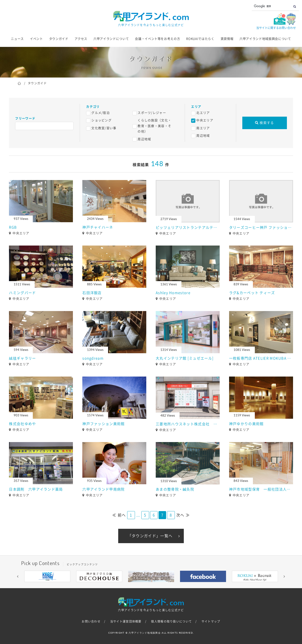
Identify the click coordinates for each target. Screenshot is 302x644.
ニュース (17, 39)
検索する (265, 123)
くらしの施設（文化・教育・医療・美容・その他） (154, 126)
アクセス (81, 39)
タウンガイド (59, 39)
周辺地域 (144, 139)
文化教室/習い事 (104, 128)
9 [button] (179, 586)
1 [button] (123, 586)
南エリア (203, 128)
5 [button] (151, 586)
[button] (18, 576)
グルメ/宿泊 (101, 113)
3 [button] (137, 586)
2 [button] (130, 586)
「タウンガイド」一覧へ (150, 536)
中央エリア (205, 120)
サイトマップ (211, 621)
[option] (47, 576)
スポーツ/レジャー (152, 113)
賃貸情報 (227, 39)
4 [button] (144, 586)
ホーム (19, 83)
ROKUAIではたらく (200, 39)
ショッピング (101, 120)
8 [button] (172, 586)
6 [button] (158, 586)
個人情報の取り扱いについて (171, 621)
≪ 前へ (119, 515)
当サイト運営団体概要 (126, 621)
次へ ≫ (183, 515)
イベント (36, 39)
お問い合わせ (91, 621)
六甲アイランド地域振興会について (265, 39)
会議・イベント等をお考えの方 (157, 39)
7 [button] (165, 586)
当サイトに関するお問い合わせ (276, 28)
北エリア (203, 113)
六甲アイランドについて (111, 39)
